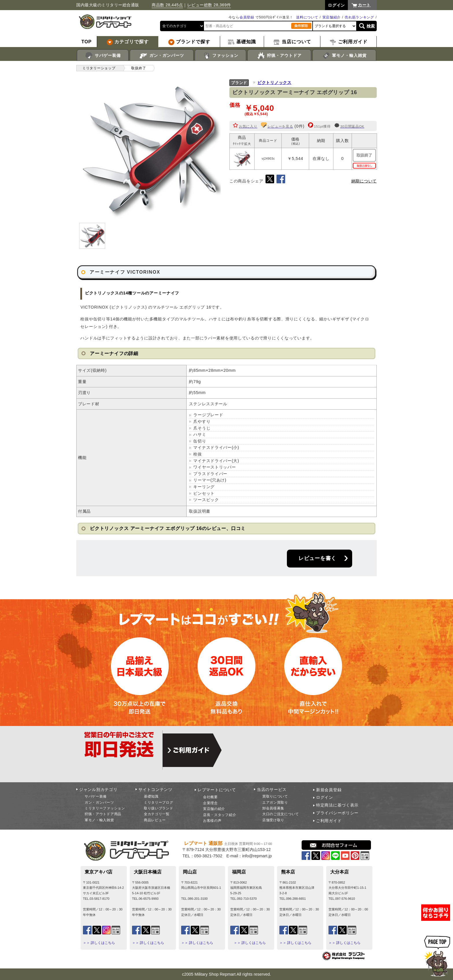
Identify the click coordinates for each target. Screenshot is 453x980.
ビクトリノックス (274, 83)
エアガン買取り (275, 802)
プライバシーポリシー (337, 813)
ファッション (221, 56)
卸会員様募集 (273, 808)
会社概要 (210, 797)
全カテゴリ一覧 (157, 814)
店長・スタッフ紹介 (220, 815)
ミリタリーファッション (105, 808)
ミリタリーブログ (159, 802)
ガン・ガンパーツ (162, 56)
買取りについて (275, 796)
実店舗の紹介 (214, 809)
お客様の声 (212, 821)
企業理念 (210, 803)
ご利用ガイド (329, 821)
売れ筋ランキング (359, 17)
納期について (364, 181)
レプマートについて (217, 790)
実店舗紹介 (332, 17)
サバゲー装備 (103, 56)
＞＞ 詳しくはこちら (99, 943)
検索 (371, 26)
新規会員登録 (329, 790)
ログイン (325, 797)
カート (364, 5)
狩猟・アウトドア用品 (103, 814)
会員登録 (247, 17)
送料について (307, 17)
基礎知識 (151, 796)
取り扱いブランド (159, 808)
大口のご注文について (281, 814)
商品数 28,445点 (167, 5)
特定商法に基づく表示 (337, 805)
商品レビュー (155, 820)
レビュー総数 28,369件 (209, 5)
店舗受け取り (273, 820)
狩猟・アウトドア (279, 56)
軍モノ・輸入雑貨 (344, 56)
